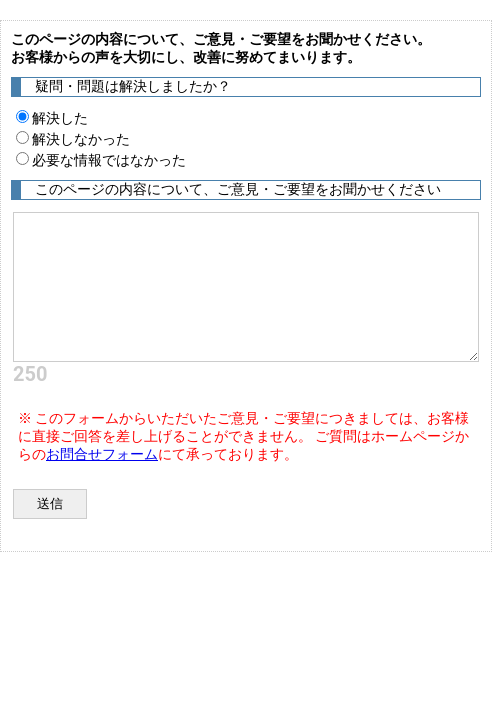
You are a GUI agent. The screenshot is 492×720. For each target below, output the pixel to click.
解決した (52, 118)
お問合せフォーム (102, 454)
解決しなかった (73, 139)
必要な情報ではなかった (101, 160)
